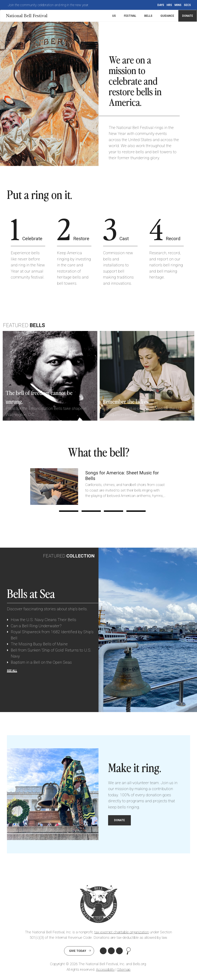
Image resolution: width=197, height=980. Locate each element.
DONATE (119, 820)
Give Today (78, 951)
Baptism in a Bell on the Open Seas (41, 662)
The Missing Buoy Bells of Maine (39, 644)
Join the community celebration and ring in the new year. (48, 5)
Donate (188, 16)
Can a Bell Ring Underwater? (36, 626)
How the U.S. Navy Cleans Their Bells (43, 620)
